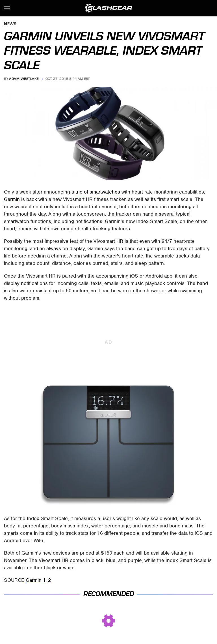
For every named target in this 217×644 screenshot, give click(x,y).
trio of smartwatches (98, 192)
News (10, 24)
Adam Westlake (24, 79)
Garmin (12, 199)
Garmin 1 (36, 580)
